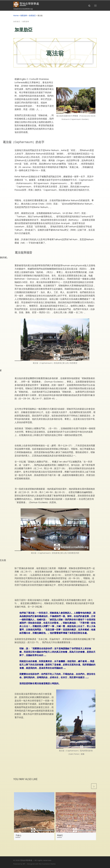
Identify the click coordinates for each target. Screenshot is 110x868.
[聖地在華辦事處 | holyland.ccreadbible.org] (16, 4)
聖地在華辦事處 (26, 860)
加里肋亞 (32, 16)
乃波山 (18, 835)
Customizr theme (49, 864)
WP (24, 864)
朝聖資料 (24, 16)
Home (16, 16)
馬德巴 (60, 835)
